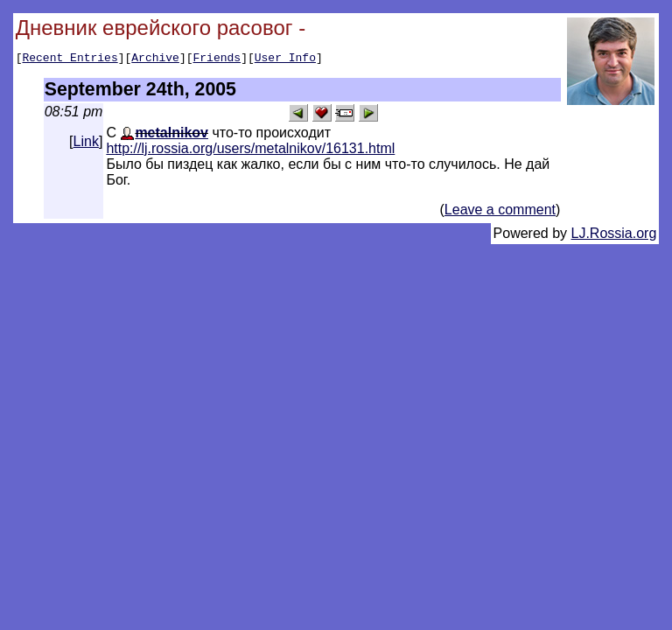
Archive (155, 59)
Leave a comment (500, 212)
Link (86, 144)
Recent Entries (70, 59)
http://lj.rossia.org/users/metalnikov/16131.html (250, 151)
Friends (217, 59)
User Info (285, 59)
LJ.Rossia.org (614, 236)
